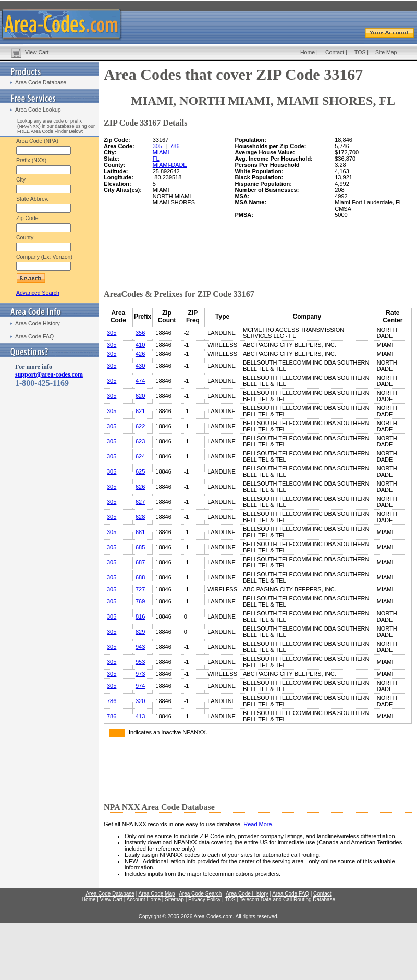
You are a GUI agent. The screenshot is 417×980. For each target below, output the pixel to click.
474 (140, 381)
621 (140, 411)
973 (140, 674)
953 (140, 662)
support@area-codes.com (49, 374)
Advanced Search (38, 293)
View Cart (37, 52)
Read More (257, 824)
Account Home (143, 899)
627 (140, 502)
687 (140, 562)
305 (157, 146)
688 (140, 577)
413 (140, 716)
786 (175, 146)
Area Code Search (200, 894)
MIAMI (161, 152)
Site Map (386, 52)
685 (140, 547)
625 (140, 471)
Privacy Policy (204, 899)
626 (140, 487)
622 (140, 426)
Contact (335, 52)
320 (140, 701)
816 (140, 616)
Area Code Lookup (38, 110)
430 (140, 366)
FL (156, 159)
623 (140, 441)
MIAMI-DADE (170, 165)
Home (308, 52)
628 (140, 517)
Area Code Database (41, 82)
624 (140, 456)
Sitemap (174, 899)
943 (140, 647)
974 (140, 686)
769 (140, 601)
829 (140, 632)
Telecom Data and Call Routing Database (287, 899)
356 (140, 333)
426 (140, 354)
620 (140, 396)
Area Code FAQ (34, 336)
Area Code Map (156, 894)
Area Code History (38, 323)
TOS (360, 52)
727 (140, 589)
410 (140, 345)
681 (140, 532)
